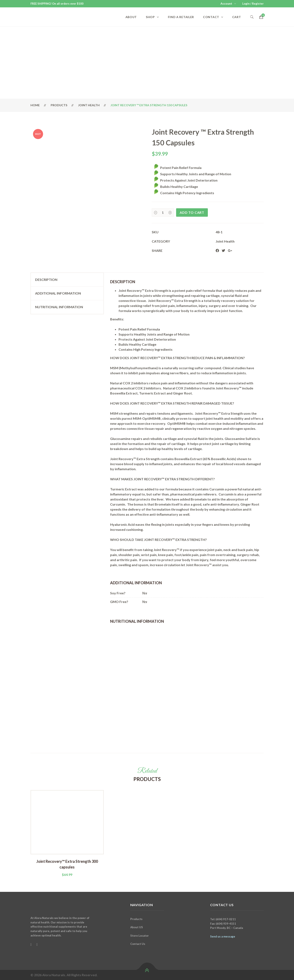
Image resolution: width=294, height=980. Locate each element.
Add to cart (192, 212)
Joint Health (89, 105)
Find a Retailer (181, 17)
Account (226, 3)
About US (137, 927)
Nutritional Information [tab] (59, 307)
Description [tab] (46, 280)
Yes (144, 593)
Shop (150, 17)
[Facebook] (31, 944)
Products (59, 105)
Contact (211, 17)
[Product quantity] (163, 212)
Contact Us (138, 944)
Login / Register (253, 4)
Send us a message (223, 936)
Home (35, 105)
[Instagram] (37, 944)
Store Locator (140, 936)
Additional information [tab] (58, 293)
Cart (237, 17)
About (131, 17)
